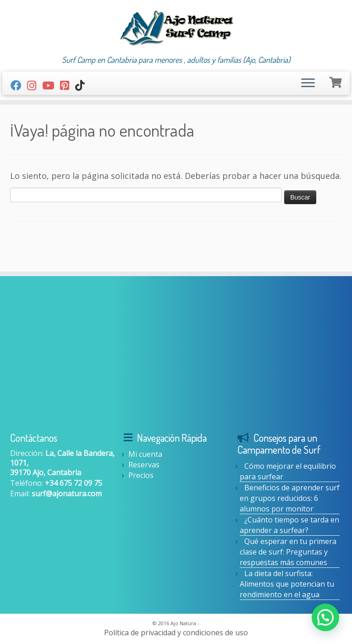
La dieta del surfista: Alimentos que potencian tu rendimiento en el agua (287, 584)
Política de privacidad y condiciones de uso (176, 633)
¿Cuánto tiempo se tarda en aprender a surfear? (289, 525)
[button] (325, 617)
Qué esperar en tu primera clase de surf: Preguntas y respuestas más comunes (288, 552)
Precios (141, 475)
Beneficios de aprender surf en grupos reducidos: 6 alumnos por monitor (290, 498)
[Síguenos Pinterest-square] (68, 85)
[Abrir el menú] (308, 83)
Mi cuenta (145, 454)
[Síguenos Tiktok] (83, 85)
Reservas (144, 465)
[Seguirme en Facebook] (19, 85)
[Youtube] (51, 85)
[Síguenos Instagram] (35, 85)
